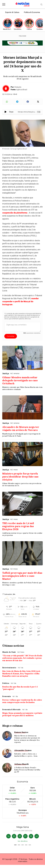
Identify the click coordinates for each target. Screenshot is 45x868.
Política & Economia (32, 12)
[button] (15, 845)
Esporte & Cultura (12, 12)
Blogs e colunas (12, 726)
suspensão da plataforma (15, 213)
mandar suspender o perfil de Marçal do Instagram (21, 301)
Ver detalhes (23, 841)
